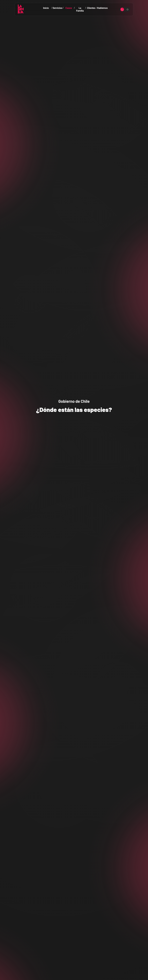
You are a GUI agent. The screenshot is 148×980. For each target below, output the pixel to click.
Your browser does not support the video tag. (74, 490)
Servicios (57, 8)
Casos (69, 8)
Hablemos (102, 8)
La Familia (80, 9)
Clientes (91, 8)
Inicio (46, 8)
